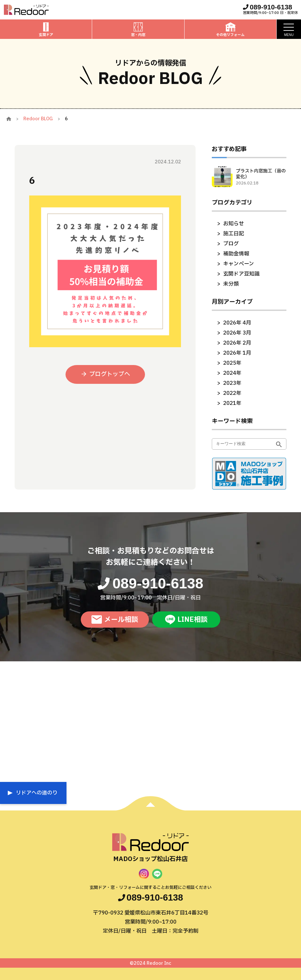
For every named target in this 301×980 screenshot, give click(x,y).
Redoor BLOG (38, 119)
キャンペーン (239, 264)
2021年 (232, 403)
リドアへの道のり (37, 793)
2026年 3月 (237, 333)
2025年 (232, 363)
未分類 (231, 284)
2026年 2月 (237, 343)
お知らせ (234, 224)
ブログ (231, 244)
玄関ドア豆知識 (241, 274)
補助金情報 (236, 254)
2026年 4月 (237, 323)
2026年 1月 (237, 353)
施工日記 (234, 234)
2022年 (232, 393)
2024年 (232, 373)
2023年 (232, 383)
